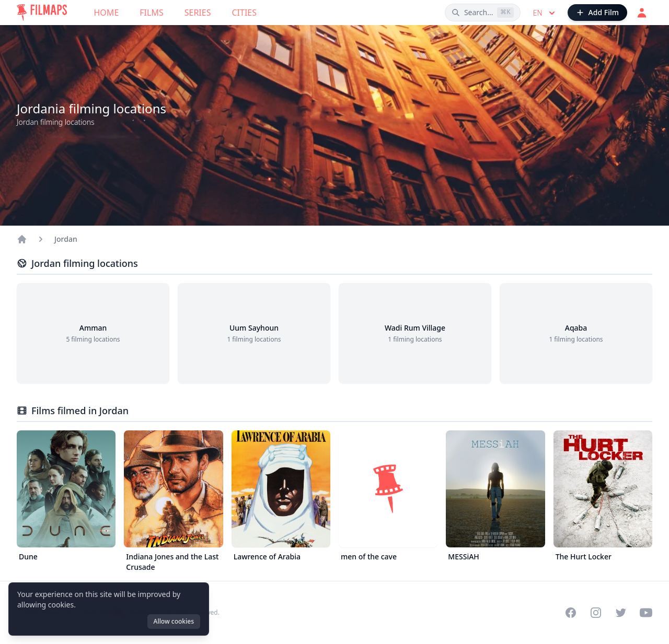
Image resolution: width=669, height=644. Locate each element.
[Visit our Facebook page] (571, 613)
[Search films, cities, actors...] (483, 13)
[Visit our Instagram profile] (596, 613)
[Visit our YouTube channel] (646, 613)
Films (151, 13)
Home (107, 13)
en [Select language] (545, 13)
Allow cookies (174, 621)
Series (198, 13)
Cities (244, 13)
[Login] (642, 13)
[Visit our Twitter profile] (621, 613)
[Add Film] (597, 13)
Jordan (66, 239)
